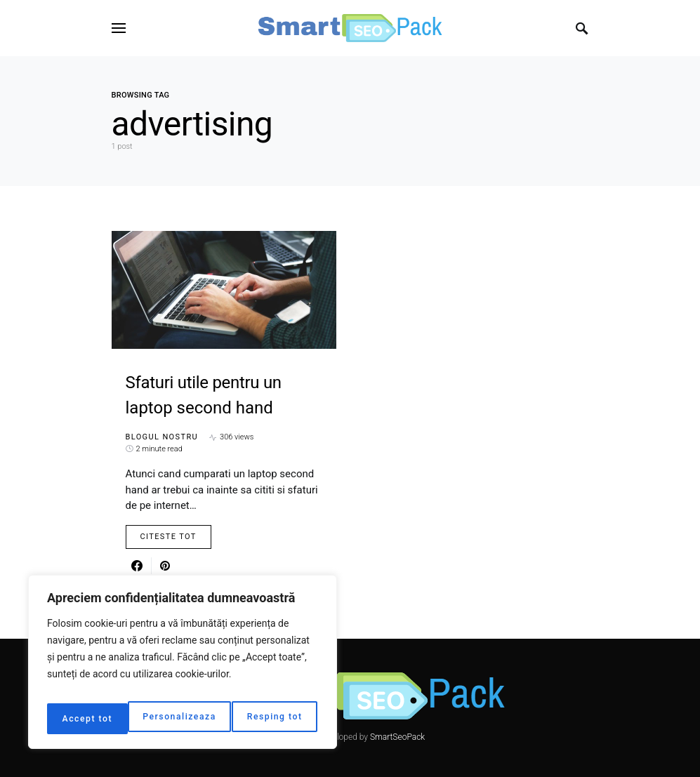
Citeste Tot (169, 537)
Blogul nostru (162, 437)
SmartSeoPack (397, 737)
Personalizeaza (98, 719)
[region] (183, 667)
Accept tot (280, 719)
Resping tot (196, 719)
